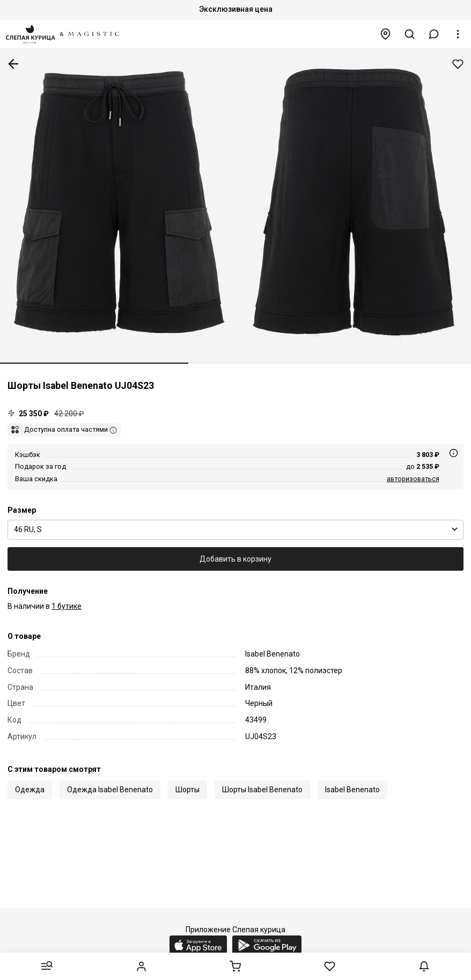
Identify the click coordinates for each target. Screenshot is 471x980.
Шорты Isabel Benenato (262, 790)
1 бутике (67, 606)
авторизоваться (413, 479)
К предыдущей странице (13, 64)
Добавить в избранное (458, 64)
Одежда (30, 790)
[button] (434, 34)
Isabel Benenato (352, 790)
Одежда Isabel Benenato (110, 790)
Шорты (187, 790)
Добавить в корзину (235, 559)
